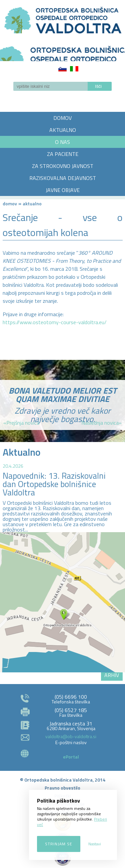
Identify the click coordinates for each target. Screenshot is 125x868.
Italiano (74, 69)
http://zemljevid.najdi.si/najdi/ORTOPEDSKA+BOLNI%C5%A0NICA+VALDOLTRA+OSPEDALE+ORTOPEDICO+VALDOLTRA (62, 602)
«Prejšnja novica (21, 423)
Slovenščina (62, 69)
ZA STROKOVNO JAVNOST (63, 166)
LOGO (62, 51)
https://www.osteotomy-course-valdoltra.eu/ (55, 322)
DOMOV (62, 118)
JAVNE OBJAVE (63, 190)
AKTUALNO (63, 130)
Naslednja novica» (101, 423)
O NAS (62, 142)
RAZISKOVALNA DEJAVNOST (63, 178)
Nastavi (95, 844)
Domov (10, 203)
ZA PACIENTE (63, 154)
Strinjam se (59, 844)
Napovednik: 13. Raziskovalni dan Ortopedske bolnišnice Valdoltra (54, 484)
